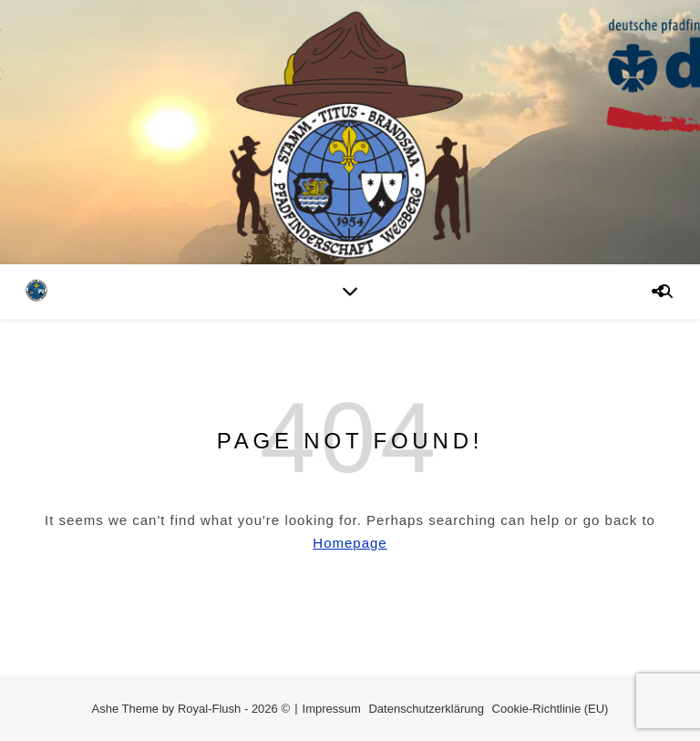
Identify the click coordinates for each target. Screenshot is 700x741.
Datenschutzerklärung (426, 709)
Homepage (350, 543)
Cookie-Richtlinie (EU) (551, 709)
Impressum (332, 709)
